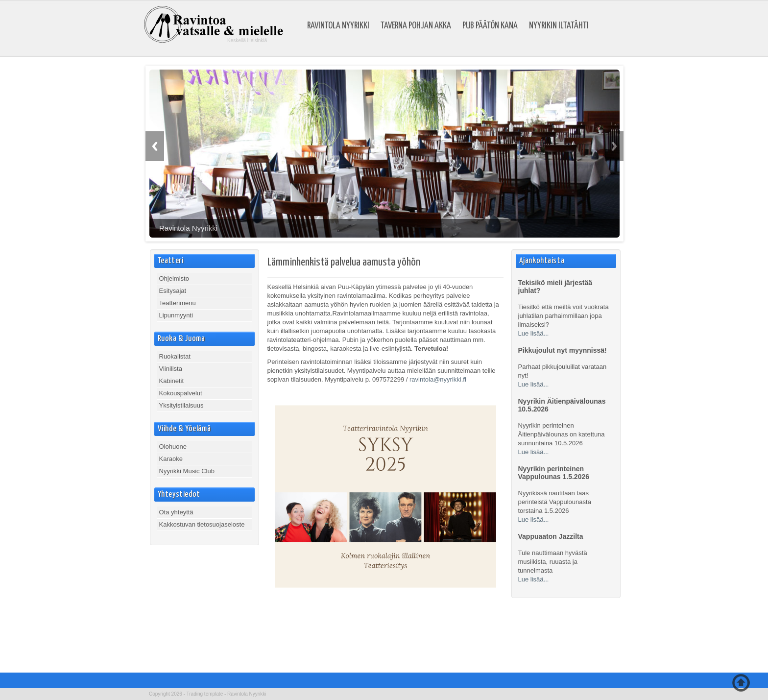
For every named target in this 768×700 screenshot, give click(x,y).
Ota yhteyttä (176, 512)
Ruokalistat (175, 356)
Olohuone (173, 447)
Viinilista (171, 369)
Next (614, 146)
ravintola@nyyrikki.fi (438, 379)
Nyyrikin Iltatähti (559, 26)
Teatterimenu (178, 303)
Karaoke (171, 459)
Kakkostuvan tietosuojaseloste (202, 524)
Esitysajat (173, 291)
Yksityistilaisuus (181, 405)
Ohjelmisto (174, 278)
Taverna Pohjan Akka (416, 26)
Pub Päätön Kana (490, 26)
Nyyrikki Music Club (187, 471)
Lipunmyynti (176, 315)
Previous (155, 146)
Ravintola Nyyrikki (338, 26)
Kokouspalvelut (181, 393)
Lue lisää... (534, 333)
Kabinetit (172, 381)
